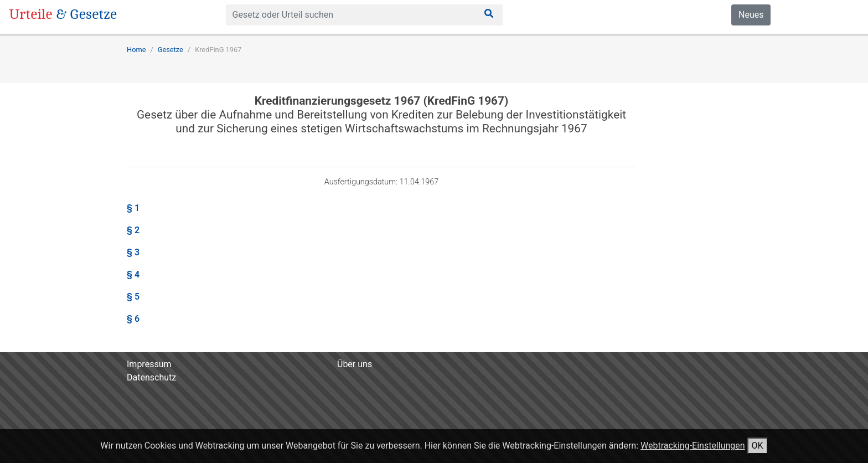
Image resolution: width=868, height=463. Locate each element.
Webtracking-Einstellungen (693, 446)
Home (136, 50)
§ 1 (133, 208)
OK (758, 446)
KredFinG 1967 (218, 50)
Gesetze (170, 50)
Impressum (149, 364)
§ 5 (133, 297)
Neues (751, 15)
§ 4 (133, 274)
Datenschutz (151, 377)
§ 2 (133, 230)
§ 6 (133, 319)
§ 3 (133, 252)
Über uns (355, 364)
